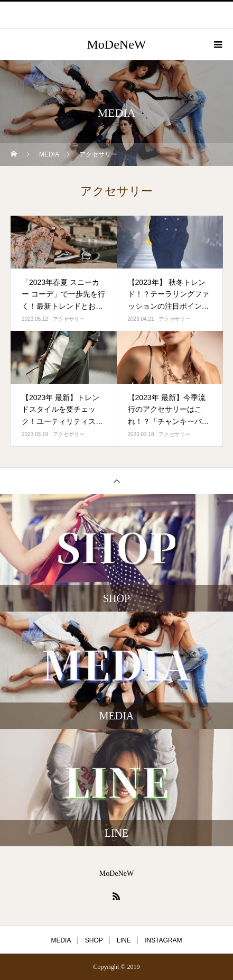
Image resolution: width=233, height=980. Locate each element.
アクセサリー (69, 319)
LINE (124, 940)
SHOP (94, 940)
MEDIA (61, 940)
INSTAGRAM (163, 940)
